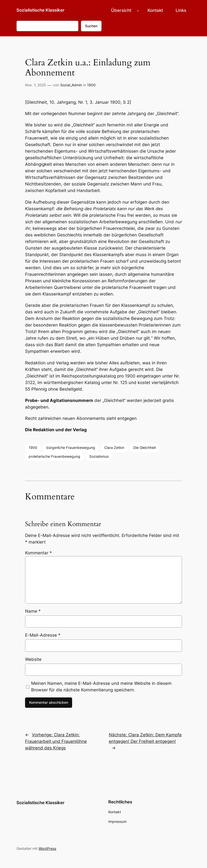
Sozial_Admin (71, 85)
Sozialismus (99, 456)
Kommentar (38, 553)
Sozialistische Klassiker (40, 10)
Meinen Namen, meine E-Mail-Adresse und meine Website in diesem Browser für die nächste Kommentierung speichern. (101, 687)
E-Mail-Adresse (43, 635)
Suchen (91, 26)
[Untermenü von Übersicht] (138, 10)
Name (33, 611)
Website (33, 659)
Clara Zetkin (114, 447)
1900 (91, 85)
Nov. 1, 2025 (36, 85)
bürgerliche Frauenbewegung (71, 447)
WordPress (47, 848)
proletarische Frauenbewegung (54, 456)
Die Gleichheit (145, 447)
